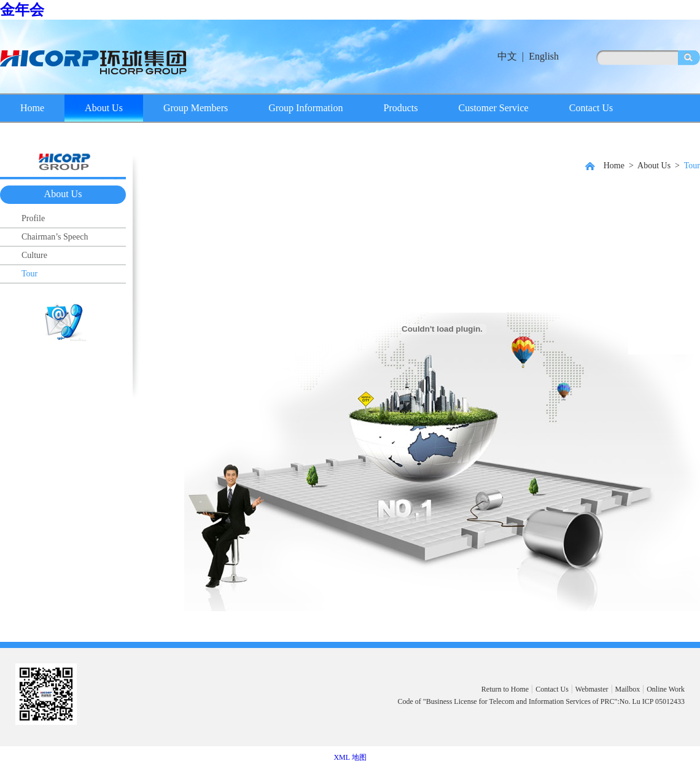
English (544, 56)
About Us (104, 108)
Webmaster (592, 689)
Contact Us (591, 108)
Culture (34, 255)
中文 (507, 56)
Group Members (196, 108)
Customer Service (494, 108)
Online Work (666, 689)
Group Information (305, 108)
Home (32, 108)
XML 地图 (350, 757)
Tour (29, 274)
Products (401, 108)
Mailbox (628, 689)
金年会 (22, 10)
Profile (33, 218)
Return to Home (505, 689)
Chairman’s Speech (55, 237)
